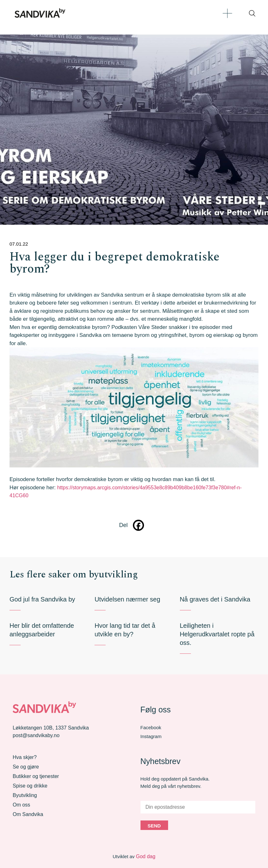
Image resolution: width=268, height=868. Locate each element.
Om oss (21, 805)
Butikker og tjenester (36, 776)
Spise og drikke (30, 786)
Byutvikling (25, 795)
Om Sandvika (28, 814)
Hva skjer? (25, 757)
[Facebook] (138, 525)
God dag (145, 856)
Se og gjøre (26, 767)
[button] (227, 13)
